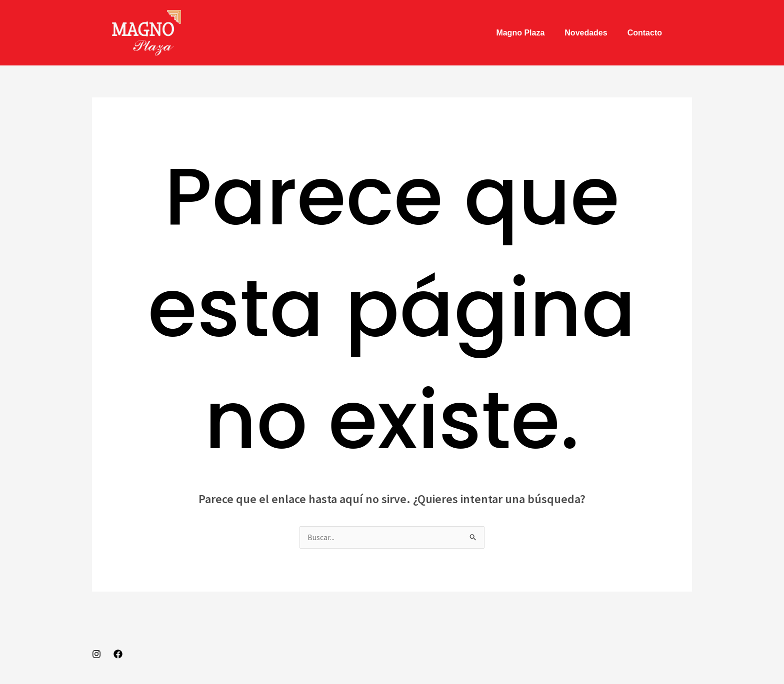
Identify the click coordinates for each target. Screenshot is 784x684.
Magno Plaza (520, 33)
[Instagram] (96, 655)
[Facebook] (118, 655)
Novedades (586, 33)
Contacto (645, 33)
